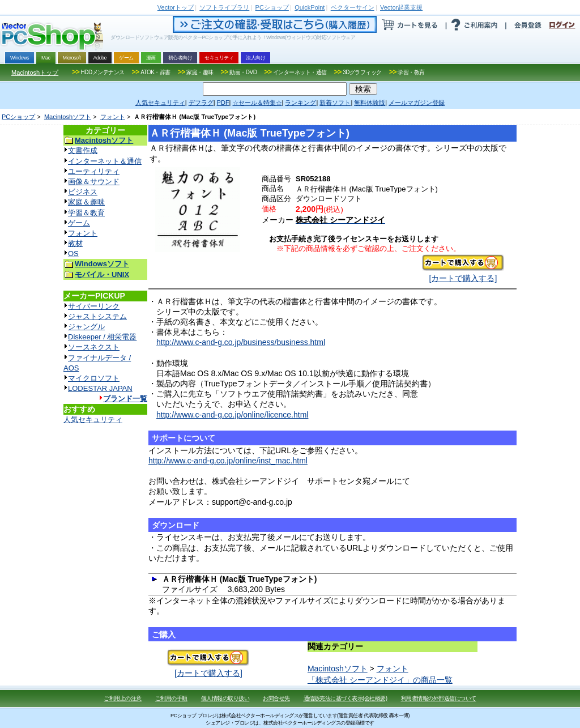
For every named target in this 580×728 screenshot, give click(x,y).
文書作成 (83, 150)
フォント (113, 117)
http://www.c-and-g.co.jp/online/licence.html (232, 415)
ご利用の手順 (171, 698)
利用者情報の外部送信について (439, 698)
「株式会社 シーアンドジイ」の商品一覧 (380, 680)
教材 (75, 243)
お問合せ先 (276, 698)
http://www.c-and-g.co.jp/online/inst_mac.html (228, 461)
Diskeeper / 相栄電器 (102, 337)
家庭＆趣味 (86, 202)
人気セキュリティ (93, 420)
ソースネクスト (94, 347)
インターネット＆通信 (105, 161)
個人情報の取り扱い (225, 698)
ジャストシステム (97, 316)
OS (73, 254)
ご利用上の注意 (123, 698)
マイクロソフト (94, 378)
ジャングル (86, 327)
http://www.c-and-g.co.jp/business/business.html (241, 342)
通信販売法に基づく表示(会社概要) (346, 698)
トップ (176, 7)
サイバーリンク (94, 306)
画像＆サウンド (94, 182)
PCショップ (18, 117)
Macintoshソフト (68, 117)
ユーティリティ (94, 171)
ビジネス (83, 192)
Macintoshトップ (35, 73)
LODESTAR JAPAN (100, 388)
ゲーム (79, 223)
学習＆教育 (86, 213)
